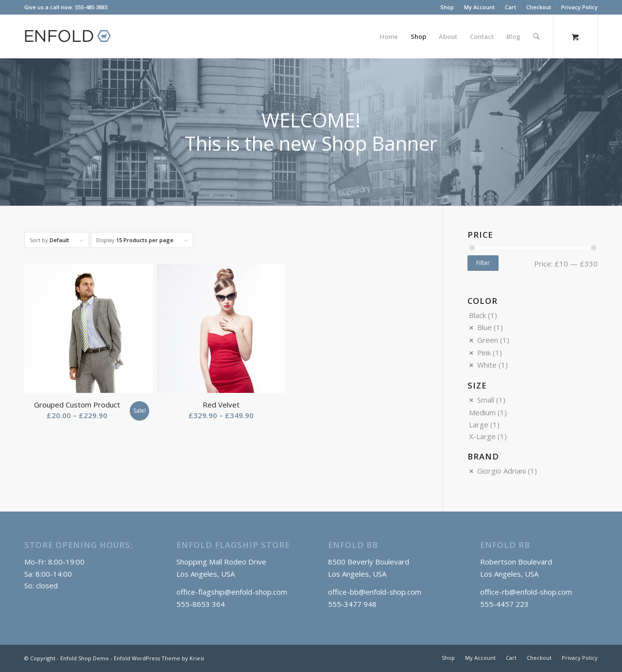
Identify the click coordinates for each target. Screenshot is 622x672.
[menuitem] (447, 7)
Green (488, 340)
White (487, 365)
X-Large (482, 436)
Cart (510, 7)
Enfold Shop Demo (85, 658)
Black (477, 315)
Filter (483, 263)
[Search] (536, 36)
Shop (447, 7)
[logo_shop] (72, 36)
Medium (482, 412)
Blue (484, 327)
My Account (479, 7)
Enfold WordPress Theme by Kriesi (159, 658)
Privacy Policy (579, 7)
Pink (484, 353)
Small (486, 400)
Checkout (539, 7)
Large (479, 424)
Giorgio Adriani (501, 471)
